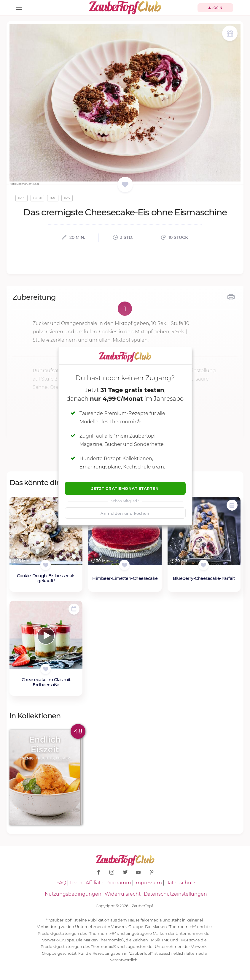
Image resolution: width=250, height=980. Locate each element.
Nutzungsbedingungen (73, 894)
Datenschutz (180, 883)
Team (76, 883)
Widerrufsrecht (123, 894)
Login (215, 8)
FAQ (61, 883)
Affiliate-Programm (108, 883)
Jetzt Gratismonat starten (125, 488)
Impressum (148, 883)
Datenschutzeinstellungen (175, 894)
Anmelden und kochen (125, 513)
